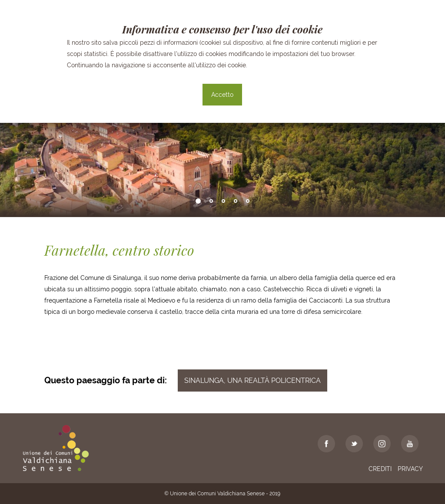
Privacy (410, 469)
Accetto (222, 95)
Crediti (380, 469)
